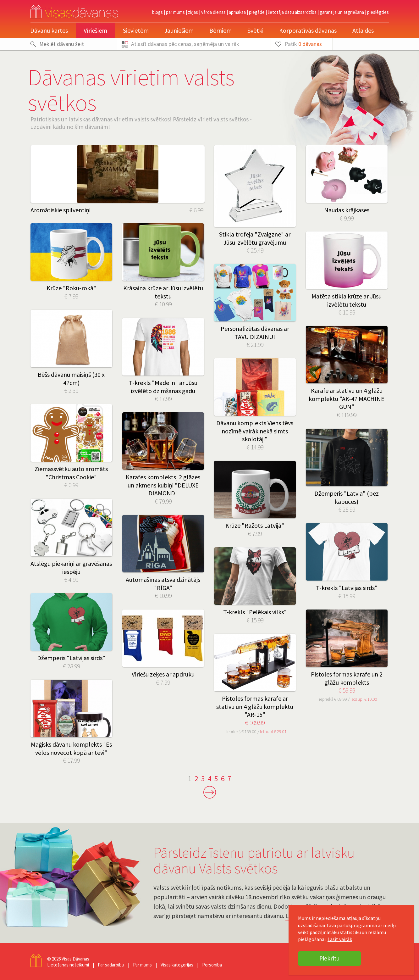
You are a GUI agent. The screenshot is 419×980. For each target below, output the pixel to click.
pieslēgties (378, 12)
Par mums (175, 12)
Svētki (255, 30)
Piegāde (257, 12)
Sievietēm (136, 30)
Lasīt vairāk (340, 939)
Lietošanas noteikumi (68, 965)
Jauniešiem (179, 30)
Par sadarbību (111, 965)
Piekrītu (329, 958)
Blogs (157, 12)
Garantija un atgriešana (342, 12)
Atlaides (363, 30)
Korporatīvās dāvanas (308, 30)
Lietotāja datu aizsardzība (292, 12)
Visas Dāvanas (75, 959)
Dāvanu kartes (49, 30)
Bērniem (221, 30)
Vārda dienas (213, 12)
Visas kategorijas (177, 965)
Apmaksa (237, 12)
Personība (212, 965)
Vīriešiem (95, 30)
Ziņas (193, 12)
